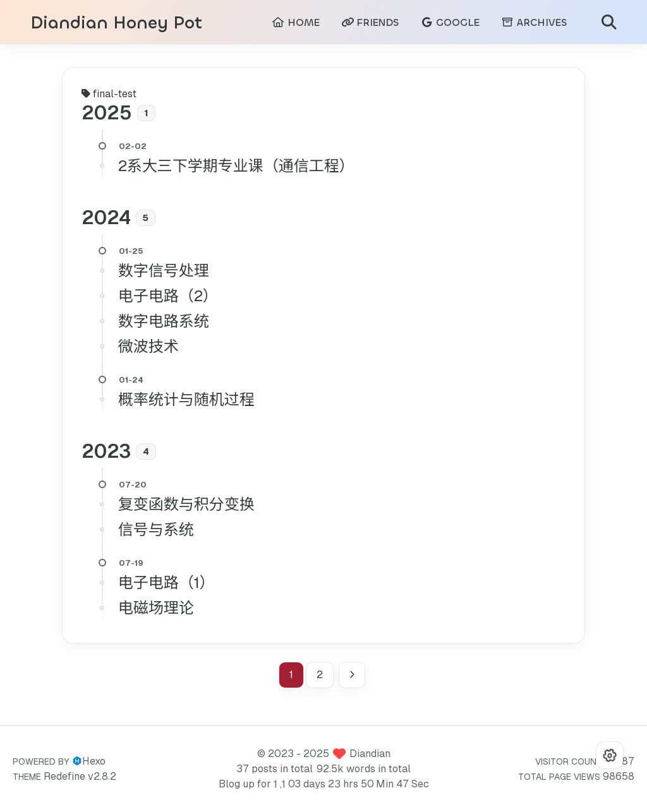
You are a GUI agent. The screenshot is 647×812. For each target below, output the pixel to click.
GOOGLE (450, 22)
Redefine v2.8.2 (80, 776)
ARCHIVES (534, 22)
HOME (296, 22)
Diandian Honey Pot (116, 23)
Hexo (94, 761)
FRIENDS (370, 22)
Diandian (370, 754)
